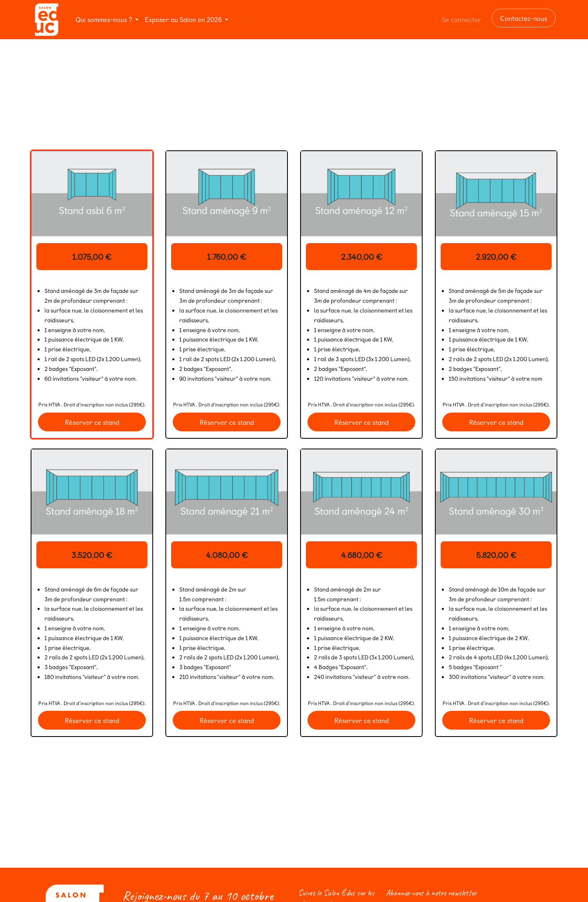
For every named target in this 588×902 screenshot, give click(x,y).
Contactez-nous (524, 18)
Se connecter (462, 19)
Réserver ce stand (92, 422)
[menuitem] (107, 19)
